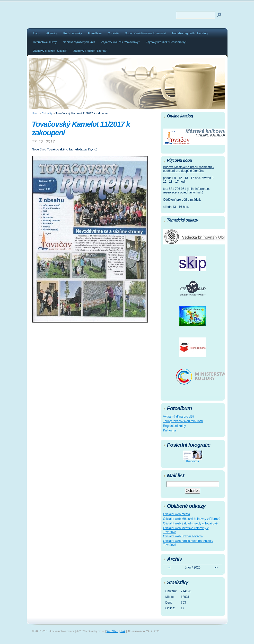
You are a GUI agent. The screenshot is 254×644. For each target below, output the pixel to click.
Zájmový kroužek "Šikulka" (50, 51)
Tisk (123, 631)
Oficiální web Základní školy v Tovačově (190, 523)
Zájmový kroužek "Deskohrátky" (166, 42)
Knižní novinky (73, 33)
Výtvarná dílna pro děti (179, 417)
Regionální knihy (175, 426)
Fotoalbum (95, 33)
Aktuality (52, 33)
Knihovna (170, 430)
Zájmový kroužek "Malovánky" (120, 42)
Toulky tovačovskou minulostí (183, 421)
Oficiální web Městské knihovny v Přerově (192, 519)
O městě (113, 33)
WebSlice (112, 631)
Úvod (37, 33)
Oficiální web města (177, 514)
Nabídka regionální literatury (190, 33)
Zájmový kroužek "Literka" (90, 51)
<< (169, 567)
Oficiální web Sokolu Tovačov (183, 536)
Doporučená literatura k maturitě (145, 33)
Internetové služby (45, 42)
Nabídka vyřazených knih (79, 42)
